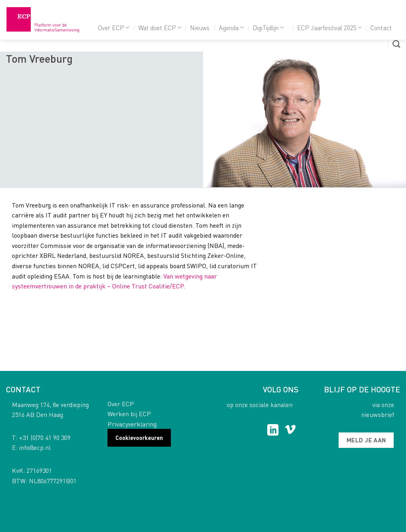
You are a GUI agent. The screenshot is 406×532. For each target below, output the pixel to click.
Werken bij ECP (129, 414)
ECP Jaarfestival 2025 (329, 28)
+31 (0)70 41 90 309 (45, 437)
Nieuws (200, 28)
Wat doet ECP (160, 28)
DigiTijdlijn (268, 28)
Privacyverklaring (132, 424)
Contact (381, 28)
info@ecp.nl (35, 447)
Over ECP (114, 28)
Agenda (231, 28)
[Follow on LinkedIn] (273, 431)
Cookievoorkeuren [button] (139, 438)
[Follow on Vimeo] (290, 431)
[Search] (396, 44)
